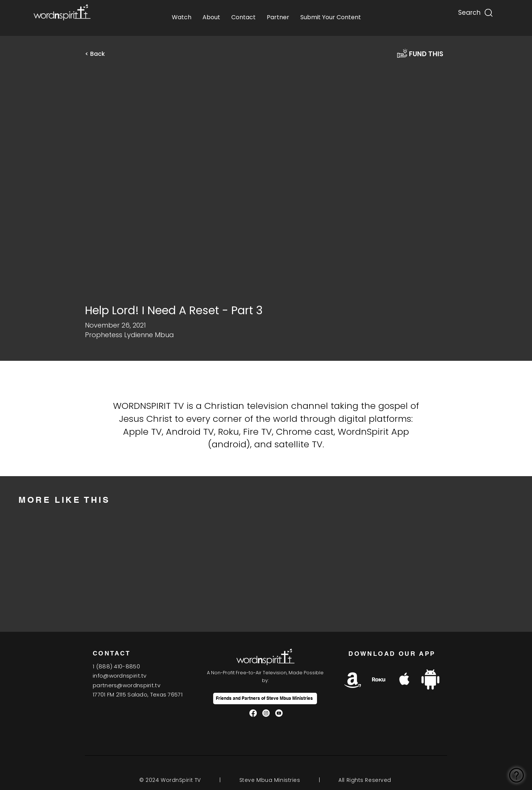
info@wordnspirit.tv (120, 676)
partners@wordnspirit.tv (127, 685)
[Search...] (469, 11)
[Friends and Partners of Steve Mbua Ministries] (265, 699)
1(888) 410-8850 (116, 666)
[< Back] (100, 54)
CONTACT (112, 653)
